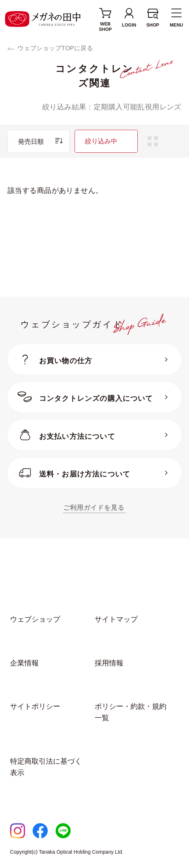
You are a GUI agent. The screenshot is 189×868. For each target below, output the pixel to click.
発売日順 (31, 141)
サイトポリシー (35, 706)
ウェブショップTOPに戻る (55, 48)
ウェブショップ (35, 619)
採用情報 (109, 663)
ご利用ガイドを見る (94, 507)
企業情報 (24, 663)
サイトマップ (116, 619)
